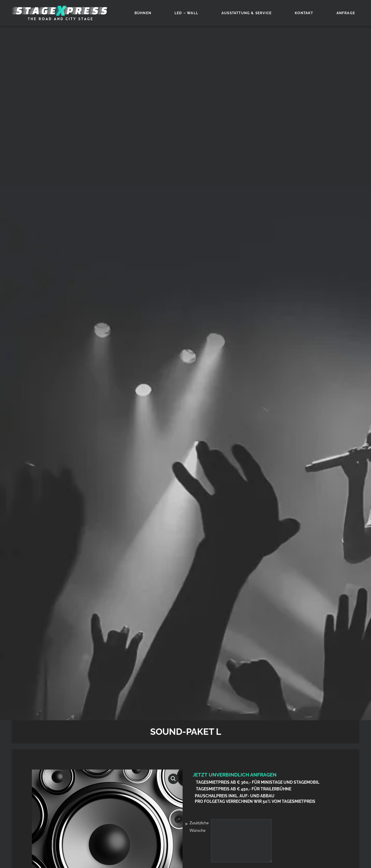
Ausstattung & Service (247, 13)
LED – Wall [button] (186, 13)
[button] (173, 779)
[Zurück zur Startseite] (59, 13)
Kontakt (304, 13)
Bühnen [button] (143, 13)
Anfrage (346, 13)
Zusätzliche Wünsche (199, 827)
